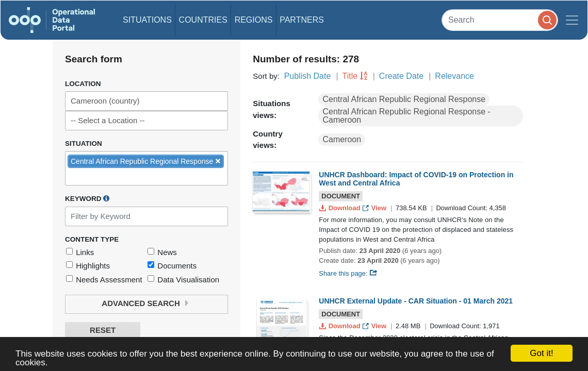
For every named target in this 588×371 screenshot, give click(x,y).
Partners (302, 20)
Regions (254, 20)
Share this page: (348, 273)
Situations (147, 20)
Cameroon (342, 139)
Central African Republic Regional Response (404, 99)
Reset (103, 331)
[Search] (500, 20)
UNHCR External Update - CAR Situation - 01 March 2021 (416, 301)
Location (83, 84)
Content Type (92, 239)
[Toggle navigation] (572, 20)
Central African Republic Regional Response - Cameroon (406, 116)
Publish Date (308, 76)
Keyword (87, 198)
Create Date (401, 76)
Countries (203, 20)
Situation (84, 144)
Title (350, 76)
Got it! (541, 353)
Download (341, 208)
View (375, 208)
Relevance (454, 76)
